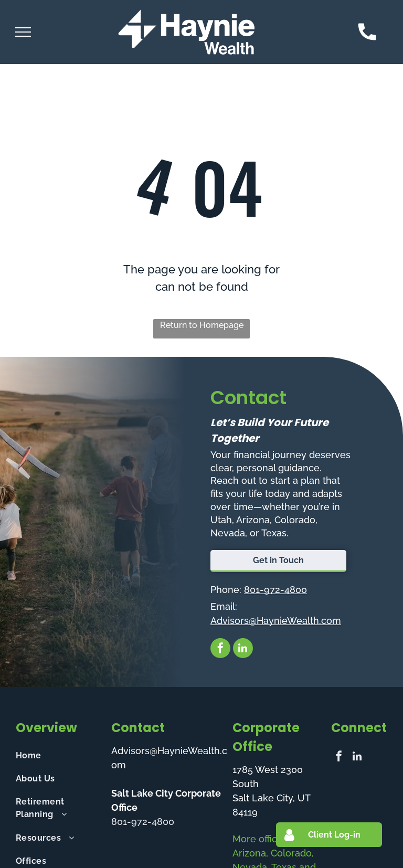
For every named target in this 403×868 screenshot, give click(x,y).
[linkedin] (243, 649)
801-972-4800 (275, 590)
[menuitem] (59, 755)
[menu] (23, 32)
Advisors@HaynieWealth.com (276, 621)
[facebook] (220, 649)
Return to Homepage (202, 325)
